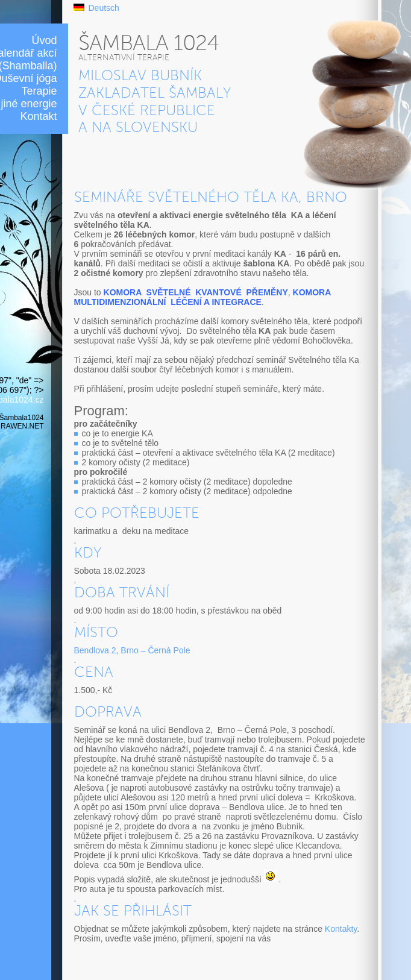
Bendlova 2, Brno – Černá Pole (132, 650)
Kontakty (341, 929)
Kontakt (38, 116)
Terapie (39, 91)
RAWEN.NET (22, 426)
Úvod (44, 40)
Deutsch (104, 8)
